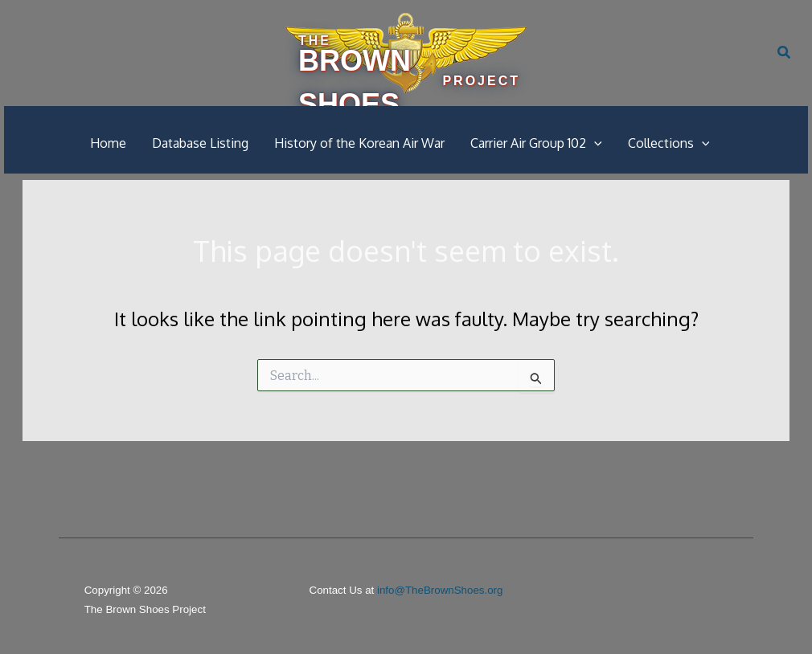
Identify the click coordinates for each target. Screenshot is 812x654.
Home (108, 143)
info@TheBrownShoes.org (440, 590)
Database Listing (200, 143)
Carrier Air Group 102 (536, 143)
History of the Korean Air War (359, 143)
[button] (785, 53)
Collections (669, 143)
